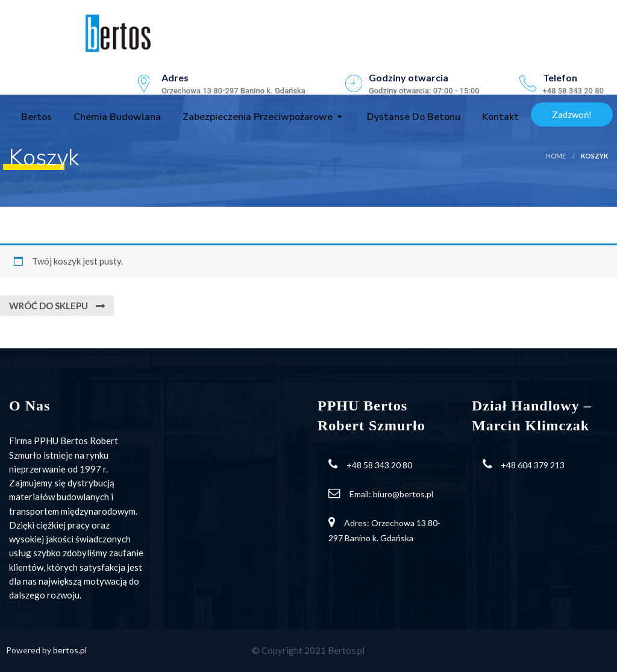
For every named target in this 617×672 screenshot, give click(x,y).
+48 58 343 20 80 (379, 465)
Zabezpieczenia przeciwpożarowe (256, 117)
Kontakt (499, 117)
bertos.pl (70, 650)
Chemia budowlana (116, 117)
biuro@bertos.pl (403, 494)
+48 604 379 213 (533, 465)
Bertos (35, 117)
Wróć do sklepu (49, 306)
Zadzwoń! (572, 115)
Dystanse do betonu (412, 117)
